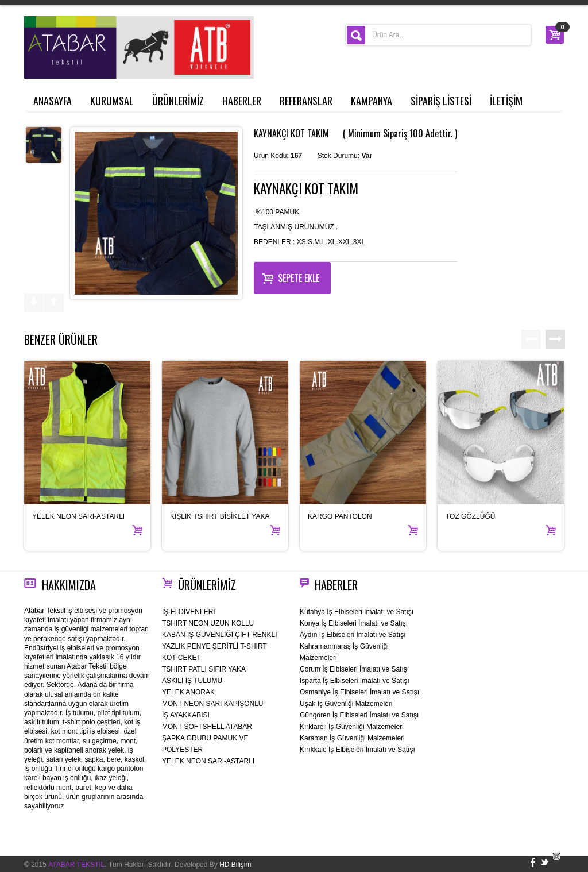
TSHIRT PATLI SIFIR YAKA (204, 669)
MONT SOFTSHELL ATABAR (207, 727)
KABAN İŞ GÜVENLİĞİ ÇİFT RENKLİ (220, 635)
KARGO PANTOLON (340, 516)
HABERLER (242, 101)
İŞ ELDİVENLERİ (189, 612)
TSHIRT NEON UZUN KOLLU (208, 623)
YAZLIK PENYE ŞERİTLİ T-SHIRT (214, 646)
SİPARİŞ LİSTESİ (441, 101)
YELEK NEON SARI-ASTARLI (78, 516)
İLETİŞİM (506, 101)
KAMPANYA (372, 101)
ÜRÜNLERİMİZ (178, 101)
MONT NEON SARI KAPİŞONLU (212, 704)
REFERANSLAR (306, 101)
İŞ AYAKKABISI (186, 715)
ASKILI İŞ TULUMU (192, 681)
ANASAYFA (53, 101)
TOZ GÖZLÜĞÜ (470, 516)
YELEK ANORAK (188, 692)
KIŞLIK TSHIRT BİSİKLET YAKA (220, 516)
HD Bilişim (235, 865)
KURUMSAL (112, 101)
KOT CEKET (181, 658)
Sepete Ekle (291, 277)
